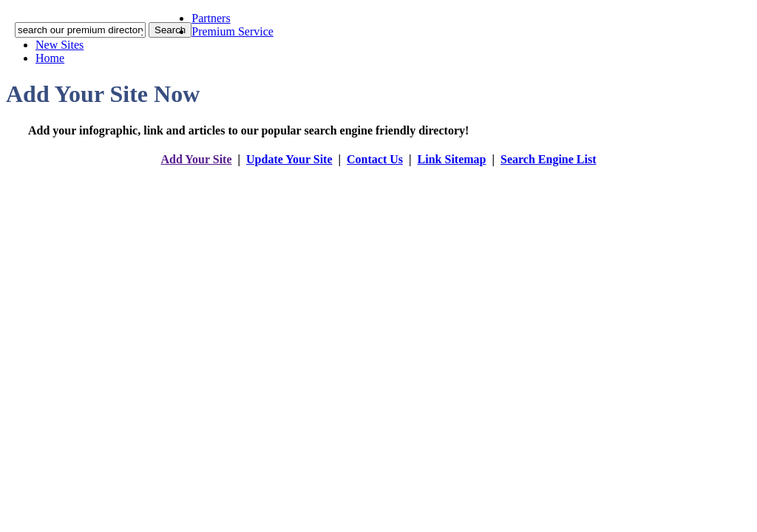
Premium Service (232, 31)
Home (50, 58)
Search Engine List (549, 159)
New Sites (60, 45)
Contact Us (375, 159)
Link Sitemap (452, 159)
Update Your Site (289, 159)
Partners (211, 18)
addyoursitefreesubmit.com (334, 174)
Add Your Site (196, 159)
